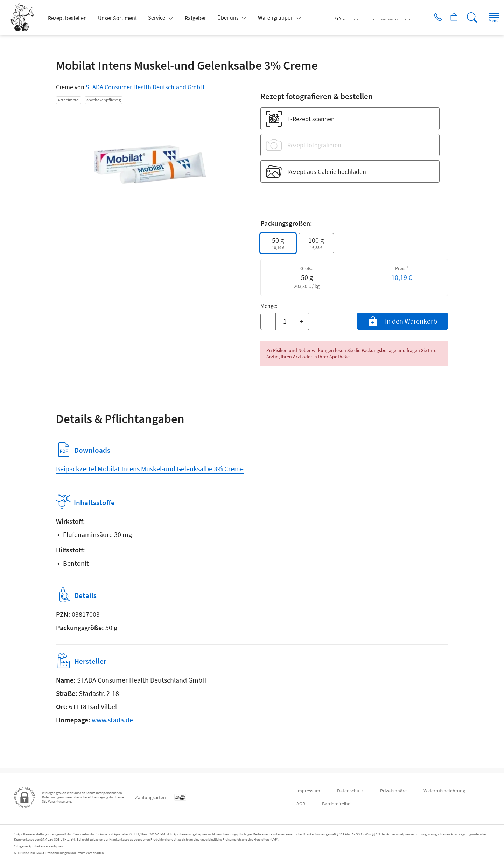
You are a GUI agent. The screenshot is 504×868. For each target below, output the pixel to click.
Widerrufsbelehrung (444, 791)
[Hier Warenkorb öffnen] (446, 17)
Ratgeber (195, 18)
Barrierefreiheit (338, 804)
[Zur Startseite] (25, 17)
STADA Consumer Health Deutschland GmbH (145, 87)
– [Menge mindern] (268, 321)
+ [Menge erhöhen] (302, 321)
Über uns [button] (229, 17)
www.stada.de (112, 725)
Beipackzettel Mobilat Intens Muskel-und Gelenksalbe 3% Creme (150, 469)
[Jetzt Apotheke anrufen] (427, 17)
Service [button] (157, 17)
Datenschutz (350, 791)
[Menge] (285, 322)
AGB (301, 804)
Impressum (308, 791)
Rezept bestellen (67, 18)
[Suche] (465, 17)
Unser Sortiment (117, 18)
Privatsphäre (393, 791)
